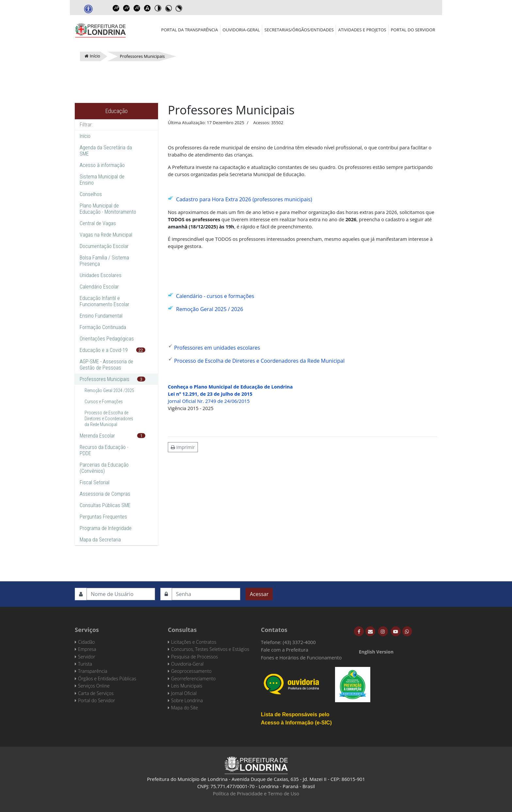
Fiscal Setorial (95, 482)
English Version (376, 652)
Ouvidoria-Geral (241, 30)
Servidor (87, 657)
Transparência (93, 671)
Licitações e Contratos (194, 642)
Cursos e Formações (104, 402)
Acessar (259, 594)
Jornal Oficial (184, 693)
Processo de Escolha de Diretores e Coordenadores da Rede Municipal (109, 419)
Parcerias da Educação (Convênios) (104, 468)
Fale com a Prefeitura (285, 650)
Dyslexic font (147, 8)
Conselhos (91, 194)
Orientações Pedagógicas (107, 339)
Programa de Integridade (106, 528)
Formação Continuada (103, 327)
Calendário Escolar (99, 287)
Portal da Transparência (190, 30)
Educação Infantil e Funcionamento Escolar (104, 301)
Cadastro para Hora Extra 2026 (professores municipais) (244, 199)
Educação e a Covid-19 (104, 350)
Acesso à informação (102, 165)
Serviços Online (94, 686)
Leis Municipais (187, 686)
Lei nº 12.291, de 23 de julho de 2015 (210, 394)
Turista (85, 664)
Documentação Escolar (104, 246)
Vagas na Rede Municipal (106, 235)
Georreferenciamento (193, 679)
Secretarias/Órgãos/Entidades (299, 30)
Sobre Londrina (187, 700)
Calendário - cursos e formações (215, 296)
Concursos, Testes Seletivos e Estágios (210, 649)
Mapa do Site (184, 708)
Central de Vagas (98, 223)
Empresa (87, 649)
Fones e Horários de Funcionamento (301, 657)
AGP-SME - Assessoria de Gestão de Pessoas (106, 365)
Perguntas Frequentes (103, 517)
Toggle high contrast (158, 8)
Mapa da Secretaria (100, 540)
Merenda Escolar (97, 436)
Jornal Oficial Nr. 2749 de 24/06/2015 (209, 401)
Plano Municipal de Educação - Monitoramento (108, 209)
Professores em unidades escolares (217, 348)
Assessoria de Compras (105, 494)
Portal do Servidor (413, 30)
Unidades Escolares (101, 275)
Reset (137, 8)
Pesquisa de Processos (194, 657)
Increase (116, 8)
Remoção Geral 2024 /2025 (109, 390)
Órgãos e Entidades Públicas (107, 679)
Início (85, 136)
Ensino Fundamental (101, 316)
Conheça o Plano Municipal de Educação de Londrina (230, 387)
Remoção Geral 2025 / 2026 (209, 309)
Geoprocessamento (191, 671)
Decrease (126, 8)
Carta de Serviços (96, 693)
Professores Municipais (104, 379)
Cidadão (87, 642)
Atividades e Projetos (362, 30)
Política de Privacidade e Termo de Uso (256, 793)
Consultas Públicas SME (105, 505)
